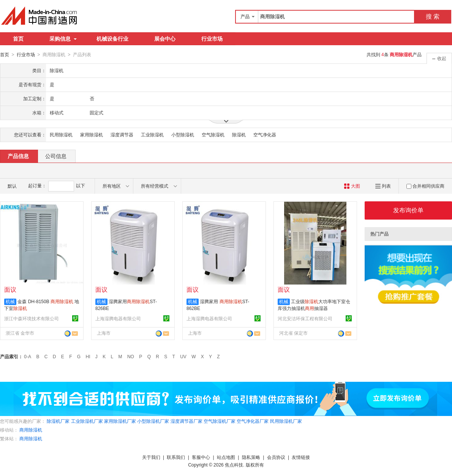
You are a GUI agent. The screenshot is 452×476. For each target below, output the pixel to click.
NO (131, 356)
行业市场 (212, 39)
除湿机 (239, 134)
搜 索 (433, 17)
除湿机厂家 (58, 421)
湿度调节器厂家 (186, 421)
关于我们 (151, 457)
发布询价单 (408, 210)
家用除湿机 (92, 134)
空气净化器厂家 (253, 421)
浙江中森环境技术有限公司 (32, 318)
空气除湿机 (213, 134)
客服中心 (201, 457)
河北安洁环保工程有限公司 (305, 318)
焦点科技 (234, 465)
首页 (18, 39)
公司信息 (56, 156)
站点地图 (226, 457)
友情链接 (301, 457)
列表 (383, 186)
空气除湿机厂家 (220, 421)
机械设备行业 (112, 39)
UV (183, 356)
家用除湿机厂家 (120, 421)
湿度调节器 (122, 134)
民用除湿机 (61, 134)
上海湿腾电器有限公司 (118, 318)
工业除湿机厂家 (87, 421)
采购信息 (63, 39)
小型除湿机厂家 (153, 421)
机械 (10, 301)
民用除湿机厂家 (286, 421)
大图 (352, 186)
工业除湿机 (152, 134)
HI (88, 356)
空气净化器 (265, 134)
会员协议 (276, 457)
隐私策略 (251, 457)
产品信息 (18, 156)
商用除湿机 (31, 430)
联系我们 (176, 457)
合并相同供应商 (425, 186)
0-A (28, 356)
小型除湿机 (183, 134)
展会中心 (165, 39)
